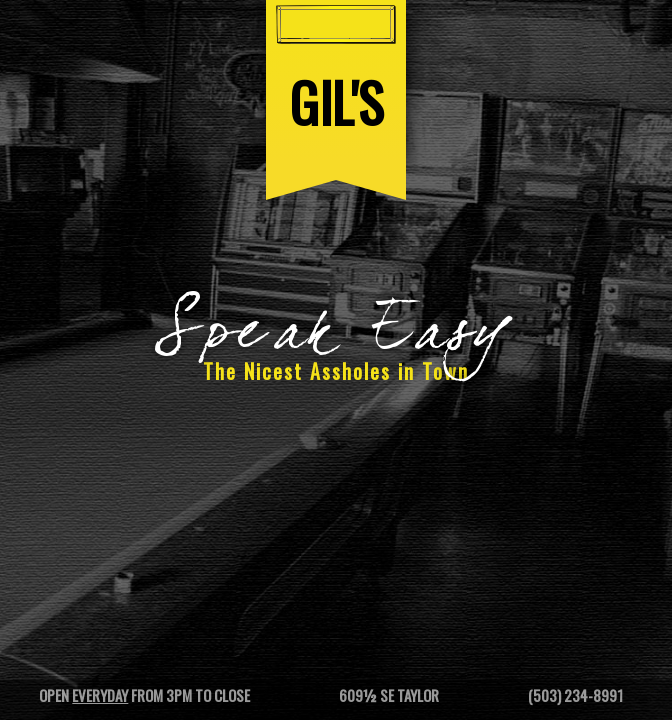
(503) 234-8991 (575, 695)
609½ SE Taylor (389, 695)
